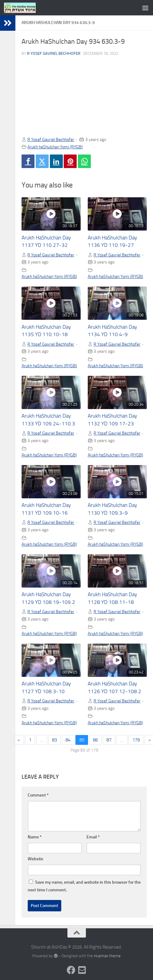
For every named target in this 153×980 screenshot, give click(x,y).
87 (109, 740)
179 (136, 740)
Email (93, 837)
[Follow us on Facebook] (71, 970)
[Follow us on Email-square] (82, 970)
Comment (38, 795)
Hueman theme (107, 956)
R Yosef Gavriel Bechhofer (54, 53)
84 (68, 740)
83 (54, 740)
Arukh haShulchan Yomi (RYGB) (55, 147)
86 (95, 740)
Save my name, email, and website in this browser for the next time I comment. (84, 886)
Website (35, 859)
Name (35, 837)
